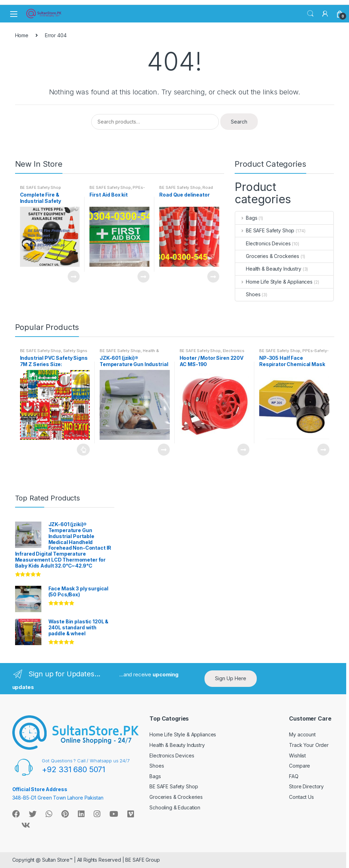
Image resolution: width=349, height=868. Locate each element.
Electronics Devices (263, 243)
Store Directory (306, 786)
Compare (300, 766)
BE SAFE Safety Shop (41, 187)
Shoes (248, 294)
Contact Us (301, 797)
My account (302, 734)
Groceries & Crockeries (267, 256)
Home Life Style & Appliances (274, 282)
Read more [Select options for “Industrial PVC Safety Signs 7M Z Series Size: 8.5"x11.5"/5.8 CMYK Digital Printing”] (83, 450)
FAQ (294, 776)
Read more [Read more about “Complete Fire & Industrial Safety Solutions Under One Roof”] (73, 277)
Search (310, 14)
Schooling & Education (175, 807)
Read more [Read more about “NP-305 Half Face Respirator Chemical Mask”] (323, 450)
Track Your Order (309, 745)
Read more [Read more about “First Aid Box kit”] (143, 277)
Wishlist (297, 756)
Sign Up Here (231, 678)
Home (22, 35)
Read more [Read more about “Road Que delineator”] (213, 277)
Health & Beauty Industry (268, 269)
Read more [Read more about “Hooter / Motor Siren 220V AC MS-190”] (243, 450)
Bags (246, 218)
